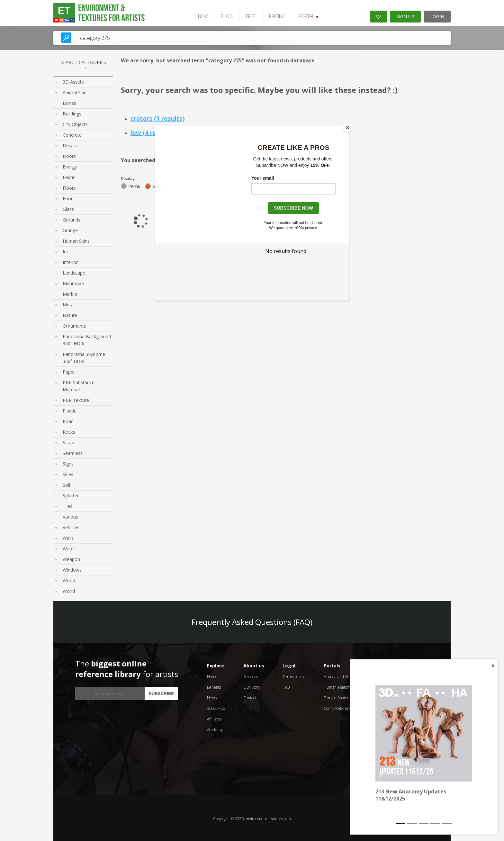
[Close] (347, 128)
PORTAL (306, 15)
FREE (248, 15)
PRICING (275, 15)
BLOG (224, 15)
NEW (200, 15)
